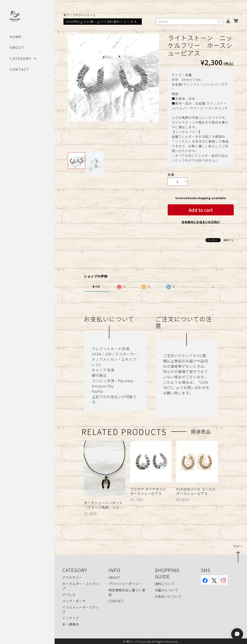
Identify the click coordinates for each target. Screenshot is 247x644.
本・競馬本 (71, 623)
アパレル (69, 594)
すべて (96, 286)
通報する (229, 239)
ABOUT (17, 47)
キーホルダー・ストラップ (81, 585)
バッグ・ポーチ (74, 600)
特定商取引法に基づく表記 (127, 592)
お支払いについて (168, 596)
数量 (171, 174)
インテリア (71, 617)
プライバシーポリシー (125, 583)
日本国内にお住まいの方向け (201, 221)
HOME (16, 37)
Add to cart (201, 209)
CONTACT (20, 69)
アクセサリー (72, 577)
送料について (165, 583)
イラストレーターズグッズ (81, 609)
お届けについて (167, 589)
